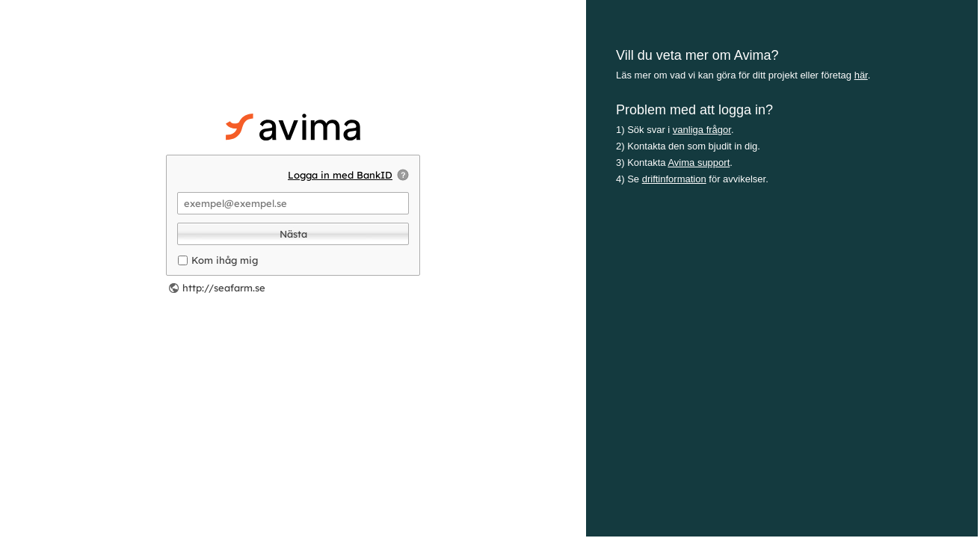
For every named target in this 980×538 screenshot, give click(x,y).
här (861, 75)
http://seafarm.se (224, 288)
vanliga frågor (702, 130)
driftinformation (674, 179)
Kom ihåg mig (225, 260)
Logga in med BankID (340, 175)
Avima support (699, 163)
